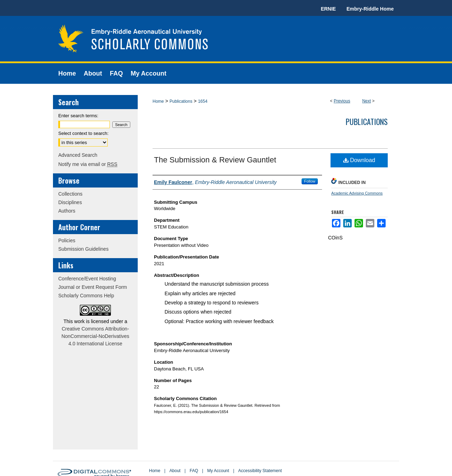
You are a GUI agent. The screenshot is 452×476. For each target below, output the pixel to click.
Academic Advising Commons (357, 193)
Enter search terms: (78, 116)
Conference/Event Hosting (87, 279)
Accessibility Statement (260, 471)
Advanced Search (78, 155)
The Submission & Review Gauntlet (215, 160)
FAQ (194, 471)
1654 (203, 101)
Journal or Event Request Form (93, 287)
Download (359, 160)
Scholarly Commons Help (86, 296)
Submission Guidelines (83, 249)
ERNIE (328, 9)
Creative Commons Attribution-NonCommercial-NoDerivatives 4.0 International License (95, 336)
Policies (67, 240)
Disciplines (70, 202)
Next (367, 101)
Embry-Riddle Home (370, 9)
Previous (342, 101)
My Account (218, 471)
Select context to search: (83, 133)
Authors (67, 211)
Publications (181, 101)
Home (158, 101)
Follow (310, 181)
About (175, 471)
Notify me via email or (88, 164)
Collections (70, 194)
